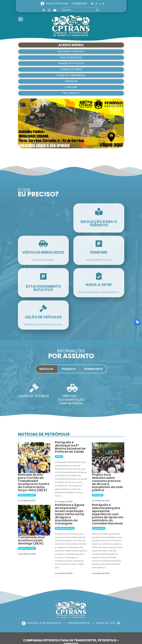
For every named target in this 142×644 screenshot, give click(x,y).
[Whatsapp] (49, 10)
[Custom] (55, 10)
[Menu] (21, 15)
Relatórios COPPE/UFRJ (71, 51)
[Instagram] (44, 10)
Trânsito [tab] (69, 371)
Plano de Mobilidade (71, 57)
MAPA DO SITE (108, 623)
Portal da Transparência (71, 75)
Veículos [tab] (46, 371)
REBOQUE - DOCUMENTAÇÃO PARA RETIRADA (71, 402)
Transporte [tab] (93, 371)
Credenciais (71, 81)
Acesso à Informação (58, 3)
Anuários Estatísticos (71, 63)
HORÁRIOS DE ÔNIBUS (71, 69)
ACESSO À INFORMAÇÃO (42, 623)
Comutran (71, 87)
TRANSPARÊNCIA (79, 623)
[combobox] (80, 10)
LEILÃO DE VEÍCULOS (34, 398)
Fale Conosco (71, 93)
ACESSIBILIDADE (80, 3)
